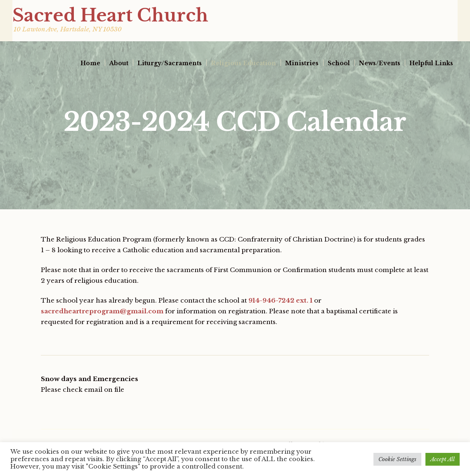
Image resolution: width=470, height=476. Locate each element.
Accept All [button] (443, 459)
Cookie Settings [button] (397, 459)
